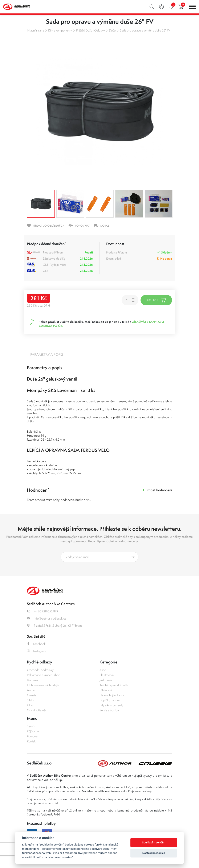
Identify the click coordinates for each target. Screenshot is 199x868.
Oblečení (106, 690)
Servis (31, 726)
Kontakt (32, 741)
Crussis (32, 695)
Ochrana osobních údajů (43, 685)
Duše (112, 30)
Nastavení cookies (154, 853)
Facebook (36, 644)
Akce (103, 670)
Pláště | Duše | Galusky (90, 30)
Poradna (32, 736)
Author (31, 690)
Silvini (31, 700)
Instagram (36, 651)
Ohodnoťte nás (37, 710)
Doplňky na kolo (110, 700)
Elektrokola (107, 675)
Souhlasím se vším (154, 842)
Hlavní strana (36, 30)
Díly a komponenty (60, 30)
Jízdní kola (106, 680)
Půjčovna (33, 731)
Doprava (32, 680)
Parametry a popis (47, 355)
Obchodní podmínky (40, 670)
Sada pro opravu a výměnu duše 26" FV (145, 30)
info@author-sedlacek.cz (46, 618)
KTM (30, 705)
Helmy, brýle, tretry (112, 695)
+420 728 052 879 (42, 611)
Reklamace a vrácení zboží (44, 675)
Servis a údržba (109, 710)
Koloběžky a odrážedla (114, 685)
